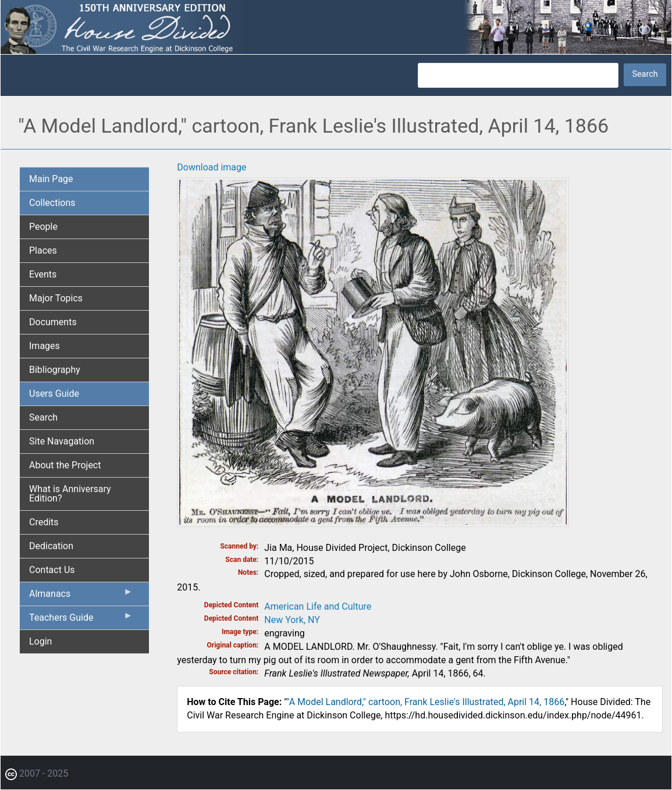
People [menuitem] (43, 227)
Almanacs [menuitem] (81, 596)
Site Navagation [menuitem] (62, 441)
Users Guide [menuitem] (54, 394)
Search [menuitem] (43, 417)
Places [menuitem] (43, 250)
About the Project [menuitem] (65, 465)
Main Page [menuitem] (51, 179)
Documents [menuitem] (53, 322)
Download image (211, 167)
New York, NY (292, 620)
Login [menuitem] (40, 641)
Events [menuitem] (43, 274)
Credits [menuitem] (44, 522)
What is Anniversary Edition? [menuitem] (70, 494)
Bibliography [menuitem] (55, 370)
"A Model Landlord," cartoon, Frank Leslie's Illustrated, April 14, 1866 (425, 702)
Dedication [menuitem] (51, 546)
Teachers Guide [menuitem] (81, 620)
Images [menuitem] (45, 346)
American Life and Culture (318, 606)
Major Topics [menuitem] (56, 298)
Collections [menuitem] (52, 203)
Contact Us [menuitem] (52, 570)
